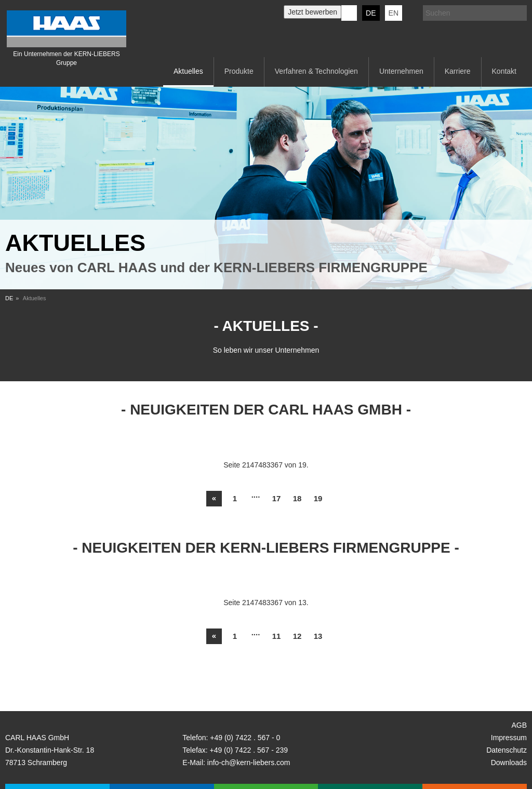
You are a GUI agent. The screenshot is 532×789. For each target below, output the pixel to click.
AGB (519, 725)
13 (318, 636)
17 (277, 498)
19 (318, 498)
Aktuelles (188, 71)
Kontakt (504, 71)
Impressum (509, 738)
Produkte (239, 71)
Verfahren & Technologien (316, 71)
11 (277, 636)
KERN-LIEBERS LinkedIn (349, 13)
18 (297, 498)
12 (297, 636)
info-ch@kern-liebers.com (249, 763)
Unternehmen (401, 71)
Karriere (458, 71)
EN (394, 13)
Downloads (509, 763)
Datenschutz (507, 750)
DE (371, 13)
